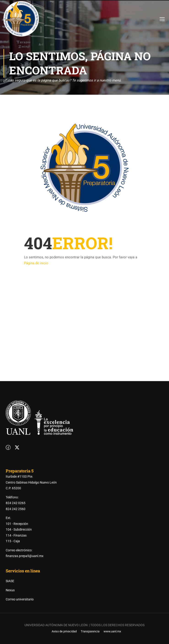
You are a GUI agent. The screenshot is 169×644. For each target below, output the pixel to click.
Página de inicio (36, 263)
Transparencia (90, 631)
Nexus (10, 590)
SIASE (10, 581)
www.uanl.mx (112, 631)
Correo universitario (20, 599)
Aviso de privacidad (64, 631)
